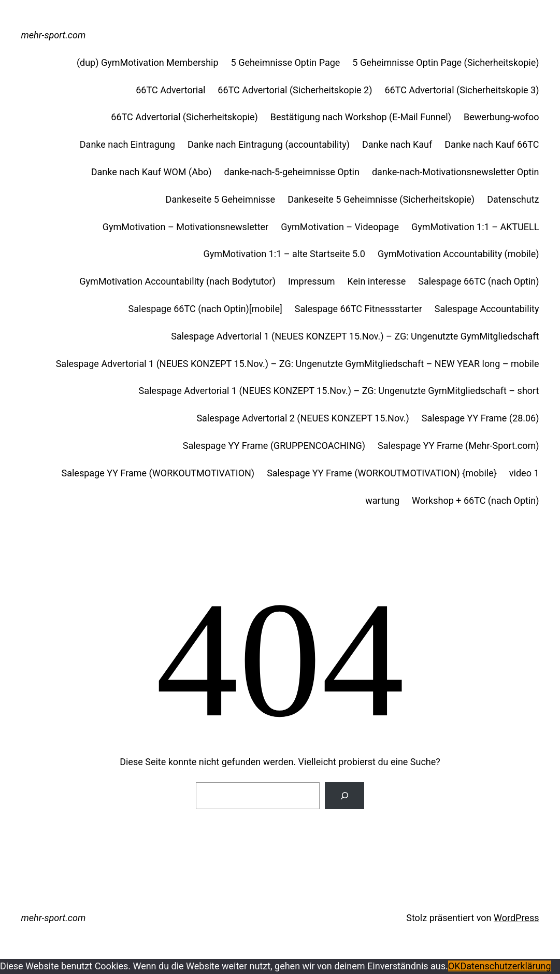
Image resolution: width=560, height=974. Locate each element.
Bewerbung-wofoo (501, 117)
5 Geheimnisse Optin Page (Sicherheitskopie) (446, 62)
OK (454, 966)
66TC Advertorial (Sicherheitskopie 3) (462, 90)
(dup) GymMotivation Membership (148, 62)
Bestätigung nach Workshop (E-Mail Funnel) (361, 117)
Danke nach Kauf (397, 144)
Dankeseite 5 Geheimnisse (221, 199)
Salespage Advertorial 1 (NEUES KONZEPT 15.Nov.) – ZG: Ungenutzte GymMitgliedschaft (355, 336)
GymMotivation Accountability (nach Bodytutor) (177, 281)
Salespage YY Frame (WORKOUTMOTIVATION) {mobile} (382, 473)
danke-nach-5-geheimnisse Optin (292, 172)
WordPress (516, 918)
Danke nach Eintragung (127, 144)
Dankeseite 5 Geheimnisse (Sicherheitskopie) (381, 199)
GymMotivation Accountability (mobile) (458, 254)
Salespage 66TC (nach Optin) (478, 281)
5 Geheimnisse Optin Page (286, 62)
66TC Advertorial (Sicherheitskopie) (184, 117)
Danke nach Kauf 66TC (492, 144)
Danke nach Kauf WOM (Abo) (152, 172)
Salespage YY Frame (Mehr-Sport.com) (458, 446)
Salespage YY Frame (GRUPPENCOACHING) (274, 446)
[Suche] (344, 796)
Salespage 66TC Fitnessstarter (358, 309)
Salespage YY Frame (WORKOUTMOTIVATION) (158, 473)
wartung (382, 500)
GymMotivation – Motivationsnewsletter (185, 227)
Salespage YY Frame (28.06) (480, 418)
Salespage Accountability (487, 309)
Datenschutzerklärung (505, 966)
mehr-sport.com (54, 35)
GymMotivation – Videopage (340, 227)
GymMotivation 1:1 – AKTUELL (475, 227)
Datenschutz (513, 199)
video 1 (524, 473)
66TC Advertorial (170, 90)
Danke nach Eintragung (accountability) (269, 144)
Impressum (312, 281)
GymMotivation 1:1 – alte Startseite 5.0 (284, 254)
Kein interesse (376, 281)
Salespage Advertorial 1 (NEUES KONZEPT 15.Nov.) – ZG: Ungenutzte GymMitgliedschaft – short (339, 391)
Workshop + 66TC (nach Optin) (475, 500)
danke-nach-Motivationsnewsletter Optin (456, 172)
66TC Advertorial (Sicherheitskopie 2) (295, 90)
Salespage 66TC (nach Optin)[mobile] (205, 309)
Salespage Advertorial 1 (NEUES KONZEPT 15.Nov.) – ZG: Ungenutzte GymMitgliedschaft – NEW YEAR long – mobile (298, 364)
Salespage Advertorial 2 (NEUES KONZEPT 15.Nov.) (303, 418)
